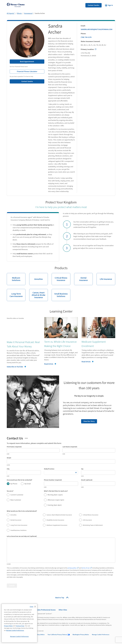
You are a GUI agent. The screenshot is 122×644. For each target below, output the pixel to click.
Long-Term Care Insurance (15, 293)
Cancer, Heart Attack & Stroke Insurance (37, 294)
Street (9, 458)
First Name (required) (14, 447)
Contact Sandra (94, 5)
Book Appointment (27, 61)
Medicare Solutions (14, 277)
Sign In (109, 5)
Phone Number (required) (53, 480)
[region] (19, 623)
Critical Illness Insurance (59, 277)
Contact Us (17, 438)
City (8, 469)
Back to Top (60, 598)
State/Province (49, 469)
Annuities (36, 277)
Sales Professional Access (46, 610)
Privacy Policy (8, 626)
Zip (82, 469)
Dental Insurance (81, 277)
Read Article (49, 364)
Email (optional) (87, 480)
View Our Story (88, 421)
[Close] (33, 606)
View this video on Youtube (15, 318)
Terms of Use (20, 626)
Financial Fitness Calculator (23, 71)
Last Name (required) (70, 447)
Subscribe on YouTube (15, 367)
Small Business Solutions (60, 293)
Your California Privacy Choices (57, 635)
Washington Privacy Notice (81, 635)
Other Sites (63, 610)
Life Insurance (104, 277)
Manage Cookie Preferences (101, 635)
